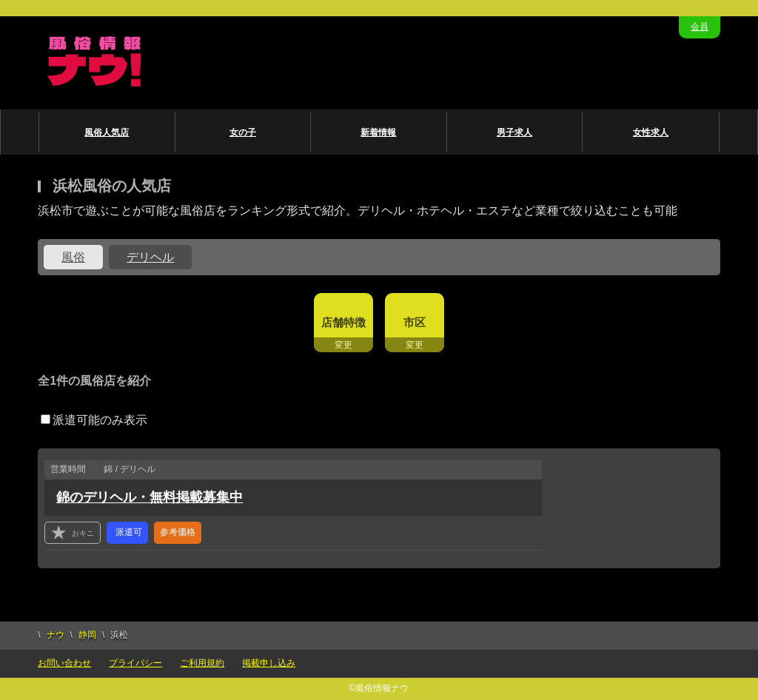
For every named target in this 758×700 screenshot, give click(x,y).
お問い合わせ (64, 663)
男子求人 (514, 132)
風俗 (73, 257)
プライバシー (135, 663)
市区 (415, 322)
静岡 (87, 635)
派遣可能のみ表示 (94, 420)
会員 (700, 27)
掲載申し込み (269, 663)
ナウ (56, 635)
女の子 (243, 132)
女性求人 (651, 132)
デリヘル (150, 257)
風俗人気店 (107, 132)
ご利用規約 (202, 663)
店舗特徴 (343, 322)
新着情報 (378, 132)
